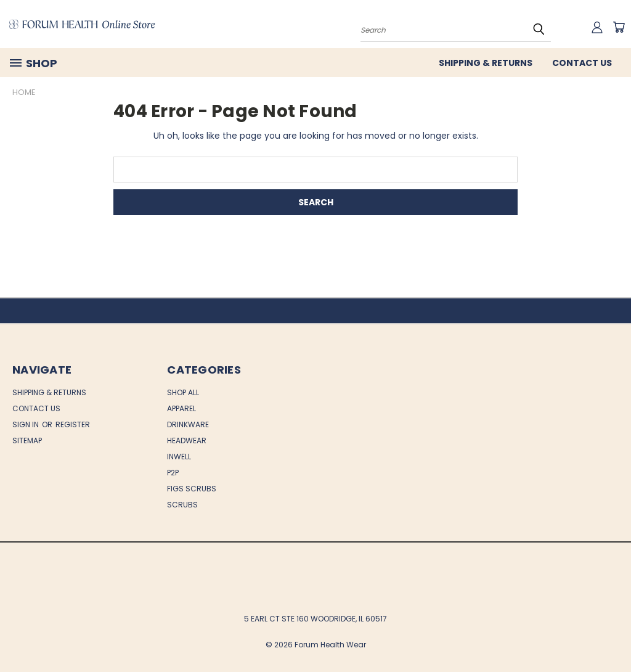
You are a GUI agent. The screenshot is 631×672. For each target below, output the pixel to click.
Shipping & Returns (486, 63)
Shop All (183, 392)
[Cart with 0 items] (619, 27)
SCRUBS (182, 505)
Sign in (26, 424)
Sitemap (27, 440)
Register (73, 424)
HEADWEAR (187, 440)
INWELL (179, 457)
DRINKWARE (188, 424)
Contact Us (582, 63)
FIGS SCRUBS (192, 489)
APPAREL (181, 408)
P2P (173, 473)
